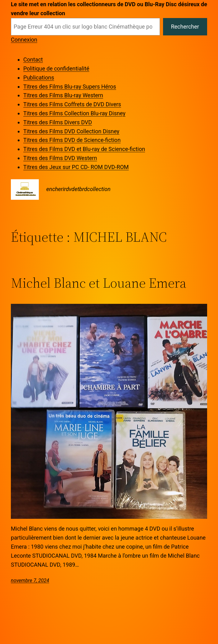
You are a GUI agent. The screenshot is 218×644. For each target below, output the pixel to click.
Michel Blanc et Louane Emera (99, 283)
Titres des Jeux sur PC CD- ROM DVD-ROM (76, 167)
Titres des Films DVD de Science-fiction (72, 140)
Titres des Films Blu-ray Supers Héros (70, 87)
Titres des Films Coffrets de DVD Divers (72, 104)
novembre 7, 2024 (30, 580)
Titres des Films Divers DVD (58, 122)
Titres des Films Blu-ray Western (63, 95)
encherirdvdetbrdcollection (78, 189)
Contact (33, 59)
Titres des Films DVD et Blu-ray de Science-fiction (84, 149)
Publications (39, 78)
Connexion (24, 40)
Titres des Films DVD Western (60, 158)
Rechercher (185, 27)
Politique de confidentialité (56, 69)
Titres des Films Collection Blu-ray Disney (74, 113)
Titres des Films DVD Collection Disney (71, 131)
